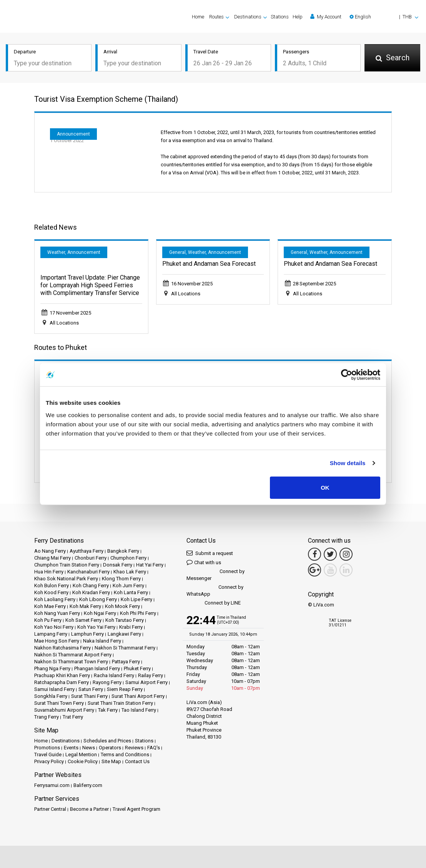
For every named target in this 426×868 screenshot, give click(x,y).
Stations (280, 17)
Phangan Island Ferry (97, 668)
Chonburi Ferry (91, 558)
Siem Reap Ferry (125, 689)
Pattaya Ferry (126, 662)
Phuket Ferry (137, 668)
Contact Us (137, 761)
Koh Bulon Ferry (52, 586)
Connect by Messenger (215, 575)
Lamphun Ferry (87, 634)
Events (71, 748)
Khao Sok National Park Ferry (66, 579)
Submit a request (210, 553)
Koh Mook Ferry (122, 606)
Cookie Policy (83, 761)
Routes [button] (216, 17)
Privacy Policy (49, 761)
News (89, 748)
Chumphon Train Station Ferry (67, 565)
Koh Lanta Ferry (131, 592)
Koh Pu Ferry (48, 620)
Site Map (111, 761)
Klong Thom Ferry (121, 579)
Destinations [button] (248, 17)
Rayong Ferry (107, 682)
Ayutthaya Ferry (87, 551)
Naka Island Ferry (102, 641)
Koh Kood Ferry (51, 592)
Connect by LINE (214, 603)
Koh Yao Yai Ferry (96, 627)
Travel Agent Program (136, 809)
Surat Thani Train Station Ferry (120, 703)
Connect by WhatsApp (215, 591)
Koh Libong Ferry (98, 599)
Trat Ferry (73, 717)
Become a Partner (89, 809)
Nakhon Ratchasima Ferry (62, 648)
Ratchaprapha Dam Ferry (62, 682)
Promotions (47, 748)
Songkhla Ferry (51, 696)
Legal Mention (81, 755)
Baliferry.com (88, 785)
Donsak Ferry (118, 565)
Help (298, 17)
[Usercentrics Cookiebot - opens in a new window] (347, 375)
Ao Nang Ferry (50, 551)
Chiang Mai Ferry (52, 558)
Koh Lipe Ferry (136, 599)
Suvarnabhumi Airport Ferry (64, 710)
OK (325, 487)
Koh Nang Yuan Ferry (57, 613)
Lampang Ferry (51, 634)
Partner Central (50, 809)
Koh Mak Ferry (85, 606)
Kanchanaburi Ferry (88, 572)
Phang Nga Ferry (52, 668)
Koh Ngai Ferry (100, 613)
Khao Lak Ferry (130, 572)
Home (198, 17)
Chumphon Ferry (128, 558)
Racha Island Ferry (114, 675)
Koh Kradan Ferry (91, 592)
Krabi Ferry (131, 627)
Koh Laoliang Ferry (55, 599)
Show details (348, 463)
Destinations (66, 741)
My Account (326, 17)
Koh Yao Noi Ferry (54, 627)
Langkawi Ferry (124, 634)
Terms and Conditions (125, 755)
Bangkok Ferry (123, 551)
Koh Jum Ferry (128, 586)
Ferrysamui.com (52, 785)
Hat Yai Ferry (150, 565)
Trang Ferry (47, 717)
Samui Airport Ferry (146, 682)
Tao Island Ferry (139, 710)
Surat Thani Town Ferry (59, 703)
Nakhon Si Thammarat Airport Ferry (73, 655)
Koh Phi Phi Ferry (138, 613)
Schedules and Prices (107, 741)
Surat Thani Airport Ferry (138, 696)
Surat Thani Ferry (89, 696)
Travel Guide (48, 755)
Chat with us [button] (204, 562)
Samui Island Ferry (54, 689)
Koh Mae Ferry (50, 606)
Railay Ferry (151, 675)
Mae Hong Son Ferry (57, 641)
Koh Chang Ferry (91, 586)
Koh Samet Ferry (83, 620)
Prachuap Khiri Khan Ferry (62, 675)
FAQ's (154, 748)
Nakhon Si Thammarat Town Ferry (71, 662)
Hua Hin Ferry (49, 572)
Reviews (134, 748)
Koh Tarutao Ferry (125, 620)
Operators (110, 748)
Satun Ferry (91, 689)
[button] (384, 17)
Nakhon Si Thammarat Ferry (125, 648)
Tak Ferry (108, 710)
